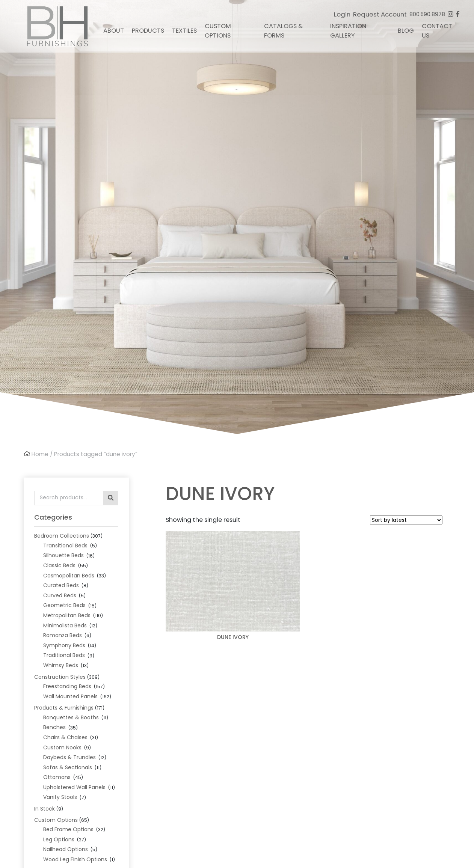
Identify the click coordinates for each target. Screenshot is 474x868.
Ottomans (57, 777)
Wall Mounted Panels (70, 696)
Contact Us (437, 31)
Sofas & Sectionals (68, 767)
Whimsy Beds (61, 665)
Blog (406, 31)
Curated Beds (61, 585)
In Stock (45, 809)
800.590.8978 (427, 14)
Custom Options (218, 31)
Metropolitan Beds (67, 615)
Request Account (380, 14)
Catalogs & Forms (283, 31)
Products (148, 31)
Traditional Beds (64, 655)
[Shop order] (406, 520)
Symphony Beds (64, 645)
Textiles (184, 31)
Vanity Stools (60, 797)
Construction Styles (60, 677)
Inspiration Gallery (348, 31)
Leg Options (59, 839)
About (114, 31)
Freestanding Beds (67, 686)
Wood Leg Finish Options (75, 859)
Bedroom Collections (62, 536)
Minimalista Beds (65, 625)
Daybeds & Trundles (69, 757)
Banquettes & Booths (71, 717)
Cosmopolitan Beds (69, 576)
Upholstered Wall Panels (74, 787)
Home (40, 454)
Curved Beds (60, 595)
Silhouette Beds (63, 555)
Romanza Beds (63, 635)
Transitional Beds (65, 546)
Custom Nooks (62, 747)
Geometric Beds (64, 605)
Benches (54, 727)
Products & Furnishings (64, 708)
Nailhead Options (66, 849)
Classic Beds (59, 565)
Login (342, 14)
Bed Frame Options (68, 829)
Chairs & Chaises (65, 737)
